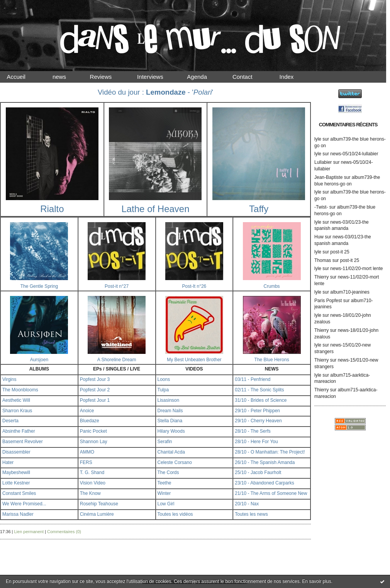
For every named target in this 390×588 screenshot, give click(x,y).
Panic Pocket (93, 431)
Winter (164, 493)
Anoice (87, 411)
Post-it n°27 (117, 286)
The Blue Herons (272, 360)
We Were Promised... (24, 504)
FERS (86, 462)
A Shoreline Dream (117, 360)
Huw (319, 237)
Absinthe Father (19, 431)
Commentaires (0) (64, 532)
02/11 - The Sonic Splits (259, 390)
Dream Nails (170, 411)
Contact (249, 77)
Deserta (10, 421)
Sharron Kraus (17, 411)
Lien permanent (29, 532)
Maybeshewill (16, 472)
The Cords (168, 472)
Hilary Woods (171, 431)
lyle (318, 139)
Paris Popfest (328, 301)
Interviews (157, 77)
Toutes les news (251, 514)
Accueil (23, 77)
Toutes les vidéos (175, 514)
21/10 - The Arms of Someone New (271, 493)
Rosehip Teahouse (99, 504)
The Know (90, 493)
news (66, 77)
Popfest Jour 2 (95, 390)
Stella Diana (170, 421)
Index (293, 77)
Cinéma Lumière (97, 514)
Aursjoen (39, 360)
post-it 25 (340, 252)
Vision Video (93, 483)
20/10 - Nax (247, 504)
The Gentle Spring (39, 286)
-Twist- (321, 207)
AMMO (87, 452)
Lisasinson (169, 400)
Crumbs (272, 286)
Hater (8, 462)
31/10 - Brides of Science (261, 400)
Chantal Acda (171, 452)
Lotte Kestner (16, 483)
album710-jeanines (350, 292)
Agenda (204, 77)
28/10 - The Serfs (253, 431)
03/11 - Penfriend (253, 379)
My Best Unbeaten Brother (194, 360)
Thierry (321, 277)
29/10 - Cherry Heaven (258, 421)
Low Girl (166, 504)
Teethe (164, 483)
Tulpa (163, 390)
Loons (164, 379)
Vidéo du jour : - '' (155, 92)
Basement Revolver (23, 442)
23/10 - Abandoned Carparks (264, 483)
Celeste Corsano (175, 462)
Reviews (108, 77)
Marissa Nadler (18, 514)
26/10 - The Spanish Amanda (265, 462)
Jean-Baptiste (328, 177)
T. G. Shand (92, 472)
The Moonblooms (20, 390)
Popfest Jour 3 (95, 379)
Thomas (323, 260)
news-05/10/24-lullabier (354, 154)
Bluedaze (90, 421)
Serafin (165, 442)
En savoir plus (316, 581)
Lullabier (323, 162)
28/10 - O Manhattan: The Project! (270, 452)
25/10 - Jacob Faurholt (258, 472)
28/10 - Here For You (256, 442)
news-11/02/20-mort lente (356, 269)
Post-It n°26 (194, 286)
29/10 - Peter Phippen (257, 411)
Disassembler (16, 452)
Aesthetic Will (16, 400)
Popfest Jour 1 (95, 400)
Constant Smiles (19, 493)
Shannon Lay (94, 442)
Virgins (9, 379)
